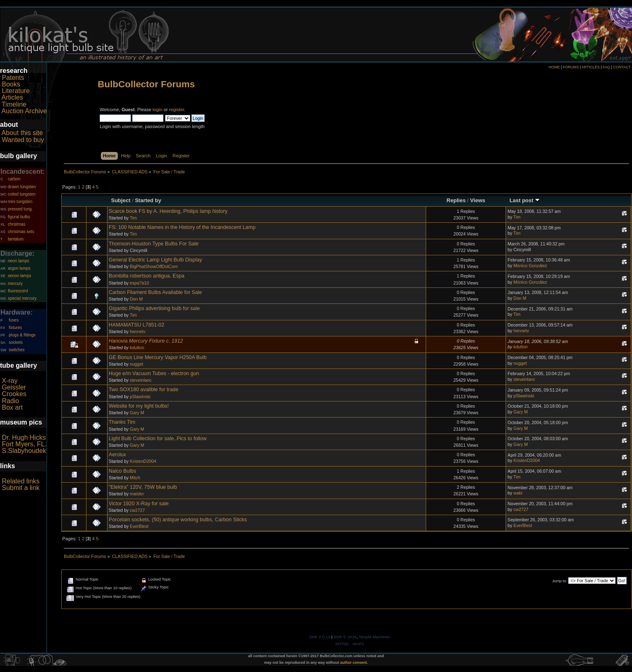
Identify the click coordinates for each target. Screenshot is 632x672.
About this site (22, 133)
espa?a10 (139, 283)
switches (16, 350)
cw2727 (137, 510)
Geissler (14, 387)
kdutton (137, 348)
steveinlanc (141, 380)
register (177, 110)
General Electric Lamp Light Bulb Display (155, 260)
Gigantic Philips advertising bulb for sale (154, 308)
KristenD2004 (143, 461)
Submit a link (21, 488)
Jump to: (560, 581)
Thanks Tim (122, 422)
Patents (13, 78)
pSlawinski (140, 397)
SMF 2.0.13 (319, 637)
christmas (17, 224)
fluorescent (18, 291)
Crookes (14, 394)
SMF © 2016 (345, 637)
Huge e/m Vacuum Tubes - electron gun (154, 373)
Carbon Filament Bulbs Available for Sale (155, 292)
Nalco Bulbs (122, 471)
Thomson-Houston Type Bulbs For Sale (154, 244)
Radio (10, 401)
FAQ (606, 67)
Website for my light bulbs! (139, 406)
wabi (518, 493)
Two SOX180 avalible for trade (143, 390)
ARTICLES (591, 67)
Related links (21, 481)
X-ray (9, 381)
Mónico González (530, 266)
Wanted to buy (23, 140)
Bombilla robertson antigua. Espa (147, 276)
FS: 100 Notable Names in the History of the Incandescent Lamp (182, 227)
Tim (133, 218)
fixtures (15, 328)
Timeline (14, 104)
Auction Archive (24, 111)
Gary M (137, 413)
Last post (525, 200)
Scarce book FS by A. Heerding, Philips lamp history (168, 211)
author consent (353, 663)
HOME (554, 67)
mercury (15, 283)
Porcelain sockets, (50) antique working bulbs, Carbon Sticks (178, 520)
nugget (136, 364)
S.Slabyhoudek (24, 451)
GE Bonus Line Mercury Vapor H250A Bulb (158, 357)
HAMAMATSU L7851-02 (136, 325)
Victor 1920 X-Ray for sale (139, 504)
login (158, 110)
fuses (14, 320)
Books (11, 84)
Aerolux (117, 455)
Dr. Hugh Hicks (24, 437)
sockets (16, 342)
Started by (148, 200)
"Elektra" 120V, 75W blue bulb (143, 487)
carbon (14, 179)
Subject (121, 200)
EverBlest (139, 526)
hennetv (138, 331)
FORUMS (571, 67)
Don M (136, 299)
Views (478, 200)
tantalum (16, 239)
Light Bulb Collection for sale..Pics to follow (158, 439)
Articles (12, 97)
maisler (137, 494)
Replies (456, 200)
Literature (16, 91)
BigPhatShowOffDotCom (154, 266)
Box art (12, 407)
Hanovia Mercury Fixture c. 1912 (146, 341)
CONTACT (622, 67)
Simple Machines (375, 637)
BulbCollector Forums (146, 84)
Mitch (135, 478)
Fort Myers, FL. (24, 444)
